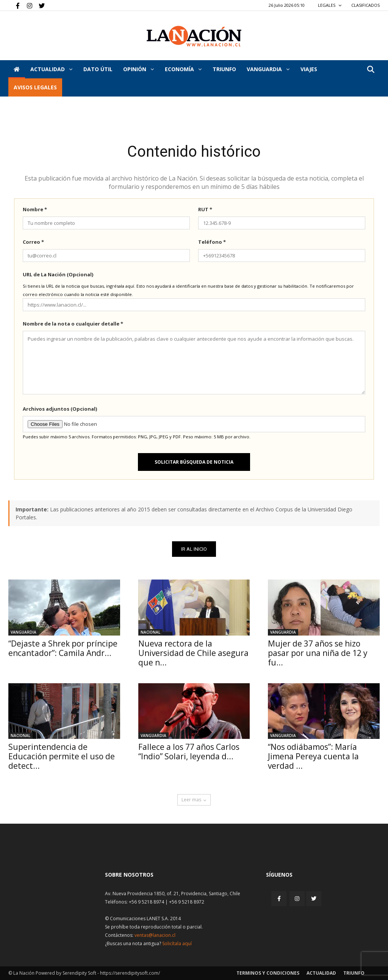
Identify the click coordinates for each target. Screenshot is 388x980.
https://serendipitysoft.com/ (130, 973)
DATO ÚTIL (98, 69)
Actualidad (51, 69)
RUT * (205, 209)
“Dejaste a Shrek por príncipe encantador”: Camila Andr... (63, 648)
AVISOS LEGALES (35, 87)
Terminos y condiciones (268, 973)
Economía (183, 69)
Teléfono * (212, 242)
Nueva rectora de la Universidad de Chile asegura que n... (193, 653)
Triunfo (224, 69)
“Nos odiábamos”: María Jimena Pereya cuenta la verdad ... (313, 756)
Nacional (150, 632)
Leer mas (194, 800)
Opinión (138, 69)
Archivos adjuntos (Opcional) (60, 409)
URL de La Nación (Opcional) (58, 274)
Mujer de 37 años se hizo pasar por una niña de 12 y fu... (318, 653)
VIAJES (309, 69)
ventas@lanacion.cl (155, 935)
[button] (371, 70)
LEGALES (330, 5)
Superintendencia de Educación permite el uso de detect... (62, 756)
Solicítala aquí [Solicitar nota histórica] (177, 943)
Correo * (33, 242)
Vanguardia (268, 69)
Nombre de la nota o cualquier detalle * (73, 324)
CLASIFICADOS (365, 5)
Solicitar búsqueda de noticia (194, 462)
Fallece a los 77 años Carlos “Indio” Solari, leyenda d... (189, 752)
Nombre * (35, 209)
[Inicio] (17, 69)
